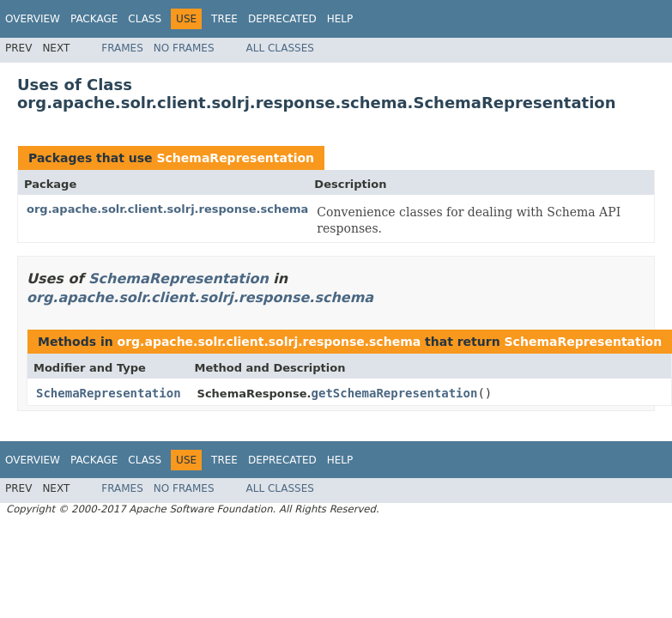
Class (145, 19)
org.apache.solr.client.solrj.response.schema (167, 209)
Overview (33, 19)
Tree (224, 19)
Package (94, 19)
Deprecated (282, 19)
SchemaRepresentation (235, 158)
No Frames (184, 48)
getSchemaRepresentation (395, 393)
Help (340, 19)
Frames (122, 48)
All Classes (280, 48)
